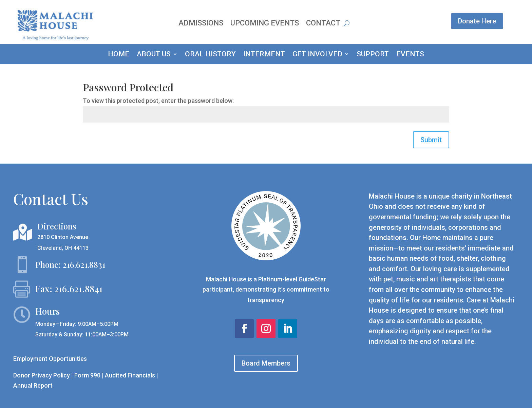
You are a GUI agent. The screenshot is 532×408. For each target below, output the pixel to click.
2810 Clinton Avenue (63, 237)
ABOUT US (154, 55)
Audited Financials (131, 375)
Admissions (201, 24)
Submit (431, 140)
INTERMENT (264, 55)
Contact (323, 24)
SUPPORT (373, 55)
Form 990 (87, 375)
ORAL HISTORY (210, 55)
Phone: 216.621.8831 (70, 264)
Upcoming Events (265, 24)
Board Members (266, 363)
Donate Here (477, 21)
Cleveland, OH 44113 (63, 248)
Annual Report (33, 385)
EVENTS (410, 55)
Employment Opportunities (50, 359)
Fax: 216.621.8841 (69, 289)
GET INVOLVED (317, 55)
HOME (119, 55)
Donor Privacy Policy (42, 375)
